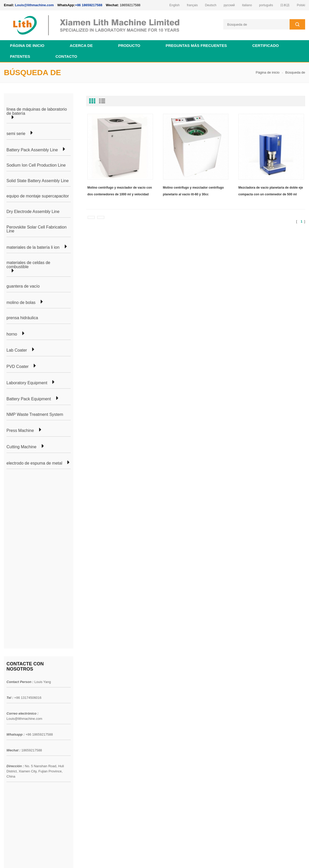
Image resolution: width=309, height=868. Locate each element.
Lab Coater (17, 350)
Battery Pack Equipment (29, 399)
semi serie (16, 134)
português (266, 5)
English (174, 5)
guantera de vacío (23, 286)
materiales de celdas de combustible (28, 265)
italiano (247, 5)
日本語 (285, 5)
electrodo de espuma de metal (34, 463)
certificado (266, 45)
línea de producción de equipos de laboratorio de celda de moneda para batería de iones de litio (185, 712)
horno (12, 334)
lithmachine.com (119, 857)
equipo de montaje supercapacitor (38, 196)
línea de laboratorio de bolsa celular (93, 684)
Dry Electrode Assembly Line (33, 212)
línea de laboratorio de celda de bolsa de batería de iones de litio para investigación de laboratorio (185, 691)
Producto (129, 45)
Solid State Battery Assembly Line (38, 181)
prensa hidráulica (22, 318)
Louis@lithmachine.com (24, 542)
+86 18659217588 (89, 5)
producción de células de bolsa (89, 674)
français (192, 5)
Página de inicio (27, 45)
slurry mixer (296, 857)
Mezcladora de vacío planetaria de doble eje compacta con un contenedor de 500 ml (271, 191)
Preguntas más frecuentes (196, 45)
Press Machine (20, 431)
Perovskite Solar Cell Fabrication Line (37, 229)
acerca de (81, 45)
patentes (20, 56)
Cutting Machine (21, 447)
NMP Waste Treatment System (35, 415)
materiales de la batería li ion (33, 247)
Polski (301, 5)
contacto (66, 56)
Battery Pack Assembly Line (32, 150)
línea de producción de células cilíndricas (97, 693)
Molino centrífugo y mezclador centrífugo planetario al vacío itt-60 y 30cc (193, 191)
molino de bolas (21, 303)
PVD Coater (17, 367)
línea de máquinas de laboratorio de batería (37, 111)
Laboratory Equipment (27, 383)
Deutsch (211, 5)
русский (229, 5)
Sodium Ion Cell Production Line (36, 165)
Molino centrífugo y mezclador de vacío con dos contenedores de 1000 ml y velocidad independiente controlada (120, 192)
